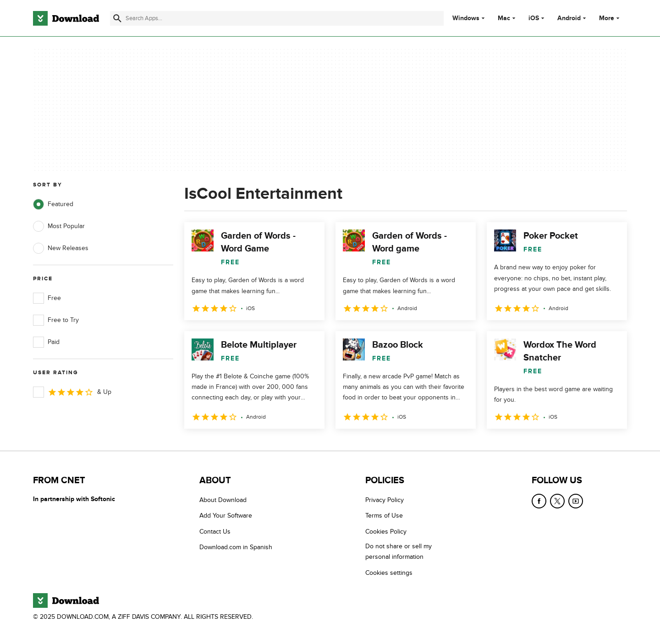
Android (569, 18)
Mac (504, 18)
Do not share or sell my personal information (399, 551)
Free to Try (56, 320)
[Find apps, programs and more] (277, 18)
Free (47, 298)
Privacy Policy (385, 500)
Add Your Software (226, 516)
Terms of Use (384, 516)
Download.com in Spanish (236, 547)
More (610, 18)
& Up (72, 392)
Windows (466, 18)
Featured (53, 204)
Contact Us (215, 532)
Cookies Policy (386, 532)
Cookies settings (389, 573)
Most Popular (59, 226)
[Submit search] (117, 18)
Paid (46, 342)
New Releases (61, 248)
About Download (223, 500)
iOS (534, 18)
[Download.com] (66, 18)
